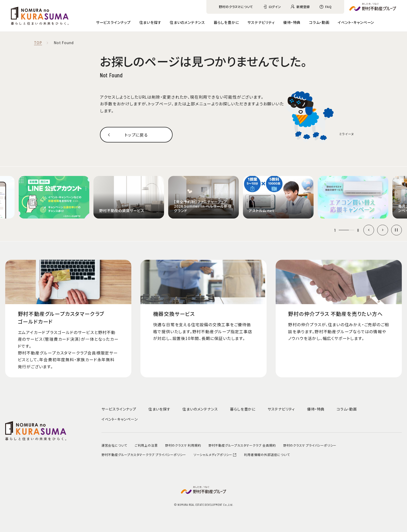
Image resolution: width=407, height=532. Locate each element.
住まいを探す (150, 22)
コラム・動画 (319, 22)
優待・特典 (292, 22)
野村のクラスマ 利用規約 (183, 445)
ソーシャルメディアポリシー (215, 455)
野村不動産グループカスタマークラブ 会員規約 (242, 445)
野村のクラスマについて (236, 7)
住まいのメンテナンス (187, 22)
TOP (38, 43)
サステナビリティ (261, 22)
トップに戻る (136, 135)
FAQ (328, 7)
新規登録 (303, 7)
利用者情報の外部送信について (267, 455)
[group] (54, 197)
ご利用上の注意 (146, 445)
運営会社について (114, 445)
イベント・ (356, 22)
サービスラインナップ (113, 22)
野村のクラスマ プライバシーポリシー (310, 445)
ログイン (275, 7)
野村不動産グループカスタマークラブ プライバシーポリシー (144, 455)
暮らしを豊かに (226, 22)
